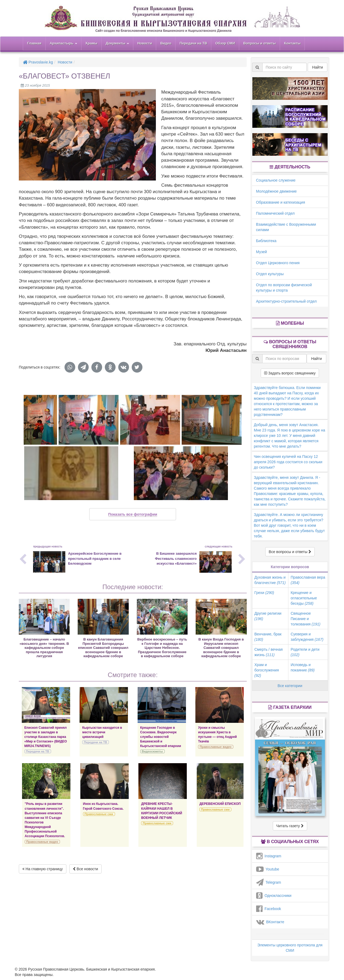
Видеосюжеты (152, 751)
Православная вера (308, 580)
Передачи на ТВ (193, 43)
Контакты (292, 43)
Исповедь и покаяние (302, 667)
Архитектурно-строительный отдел (286, 301)
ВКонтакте (270, 922)
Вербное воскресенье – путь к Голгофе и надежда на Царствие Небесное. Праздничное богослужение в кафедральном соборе (162, 648)
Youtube (268, 869)
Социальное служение (276, 180)
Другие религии (268, 616)
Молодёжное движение (277, 191)
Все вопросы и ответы (290, 552)
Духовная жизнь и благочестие (270, 580)
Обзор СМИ (225, 43)
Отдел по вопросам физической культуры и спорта (284, 288)
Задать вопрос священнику (290, 373)
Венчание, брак (268, 637)
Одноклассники (274, 896)
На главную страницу (43, 869)
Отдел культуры (270, 274)
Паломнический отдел (275, 213)
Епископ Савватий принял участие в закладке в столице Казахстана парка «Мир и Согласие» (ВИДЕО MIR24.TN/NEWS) (46, 737)
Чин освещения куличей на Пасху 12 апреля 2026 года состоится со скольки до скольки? (288, 462)
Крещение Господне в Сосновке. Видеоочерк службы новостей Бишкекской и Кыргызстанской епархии (161, 737)
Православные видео (216, 747)
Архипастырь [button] (63, 43)
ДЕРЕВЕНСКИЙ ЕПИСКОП (220, 804)
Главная (34, 43)
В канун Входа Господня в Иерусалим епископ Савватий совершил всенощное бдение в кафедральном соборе (221, 648)
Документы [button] (117, 43)
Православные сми (99, 814)
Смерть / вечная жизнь (269, 652)
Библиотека (266, 241)
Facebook (269, 909)
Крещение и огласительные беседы (304, 598)
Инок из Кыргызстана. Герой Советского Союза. (103, 806)
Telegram (269, 882)
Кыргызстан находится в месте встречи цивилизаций (102, 732)
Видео (166, 43)
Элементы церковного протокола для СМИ (290, 948)
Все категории (290, 686)
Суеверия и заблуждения (307, 637)
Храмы (92, 43)
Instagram (269, 856)
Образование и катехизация (281, 202)
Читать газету (290, 826)
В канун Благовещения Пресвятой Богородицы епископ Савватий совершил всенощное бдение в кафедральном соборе (103, 648)
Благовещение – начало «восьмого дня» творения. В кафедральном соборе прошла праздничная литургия (44, 648)
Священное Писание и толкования (305, 619)
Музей (262, 252)
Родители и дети (305, 652)
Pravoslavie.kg (38, 62)
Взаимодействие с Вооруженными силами (286, 227)
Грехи (264, 593)
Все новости (85, 869)
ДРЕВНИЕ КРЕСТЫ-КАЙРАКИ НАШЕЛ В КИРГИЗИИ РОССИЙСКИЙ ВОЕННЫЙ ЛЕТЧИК (162, 811)
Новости (145, 43)
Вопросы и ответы (259, 43)
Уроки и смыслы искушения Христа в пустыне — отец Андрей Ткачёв (217, 735)
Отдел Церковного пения (278, 263)
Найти (318, 67)
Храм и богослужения (267, 670)
